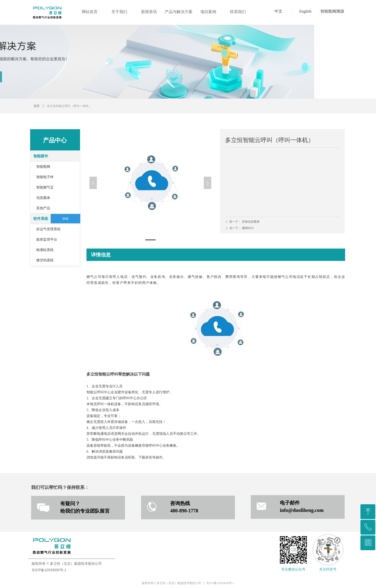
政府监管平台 (47, 240)
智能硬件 (41, 156)
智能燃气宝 (45, 187)
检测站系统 (45, 250)
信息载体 (43, 198)
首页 (37, 106)
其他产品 (43, 208)
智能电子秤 (45, 177)
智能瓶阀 (43, 167)
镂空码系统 (45, 260)
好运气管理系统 (48, 229)
